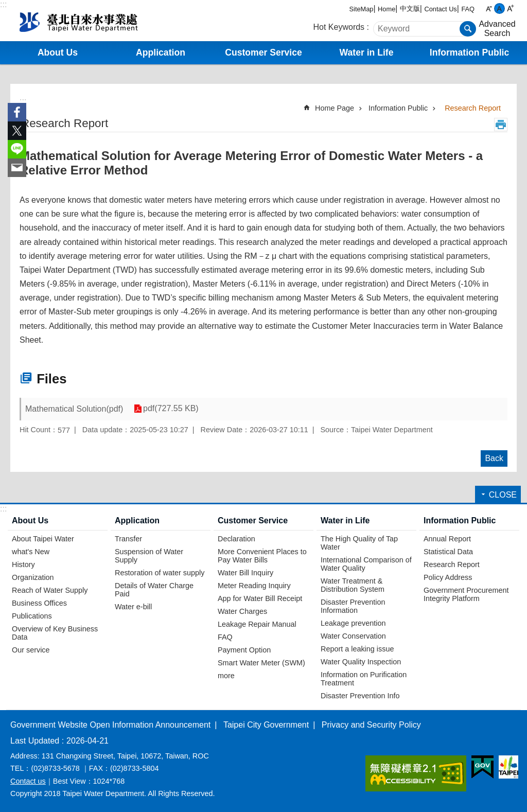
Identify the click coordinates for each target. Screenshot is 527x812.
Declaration (236, 539)
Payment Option (244, 650)
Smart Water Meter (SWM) (261, 663)
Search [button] (468, 29)
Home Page (335, 108)
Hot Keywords (339, 27)
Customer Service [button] (263, 52)
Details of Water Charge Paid (154, 590)
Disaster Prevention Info (360, 696)
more (226, 676)
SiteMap (362, 9)
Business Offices (39, 603)
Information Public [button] (469, 52)
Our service (31, 650)
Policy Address (448, 577)
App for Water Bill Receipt (260, 598)
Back (494, 458)
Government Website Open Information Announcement (110, 725)
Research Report (473, 108)
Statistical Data (448, 552)
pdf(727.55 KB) (170, 409)
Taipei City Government (266, 725)
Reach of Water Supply (50, 590)
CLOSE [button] (503, 495)
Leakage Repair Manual (257, 624)
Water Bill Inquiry (245, 573)
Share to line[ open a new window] (17, 149)
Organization (33, 577)
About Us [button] (58, 52)
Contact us (28, 781)
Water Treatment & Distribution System (353, 585)
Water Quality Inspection (361, 662)
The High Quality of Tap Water (359, 543)
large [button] (510, 8)
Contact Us (440, 9)
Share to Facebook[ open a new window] (17, 112)
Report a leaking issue (357, 649)
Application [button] (161, 52)
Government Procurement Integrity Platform (466, 594)
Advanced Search (497, 29)
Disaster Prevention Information (353, 606)
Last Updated (35, 741)
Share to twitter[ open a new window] (17, 131)
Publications (32, 616)
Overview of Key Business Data (55, 633)
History (23, 564)
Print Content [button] (501, 125)
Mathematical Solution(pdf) (74, 409)
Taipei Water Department (96, 21)
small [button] (489, 8)
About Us (30, 520)
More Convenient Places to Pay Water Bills (262, 556)
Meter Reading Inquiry (254, 586)
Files (51, 379)
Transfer (128, 539)
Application (137, 520)
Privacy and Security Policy (371, 725)
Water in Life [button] (367, 52)
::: (3, 4)
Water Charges (242, 611)
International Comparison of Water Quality (366, 564)
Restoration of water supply (160, 573)
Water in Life (345, 520)
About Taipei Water (43, 539)
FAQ (468, 9)
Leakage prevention (353, 623)
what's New (31, 552)
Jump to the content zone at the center (5, 5)
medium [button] (499, 8)
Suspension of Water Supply (149, 556)
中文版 (410, 8)
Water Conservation (353, 636)
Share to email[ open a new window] (17, 168)
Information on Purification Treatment (364, 679)
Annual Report (447, 539)
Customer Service (253, 520)
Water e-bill (133, 607)
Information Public (398, 108)
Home (387, 9)
